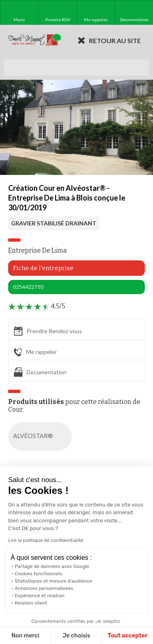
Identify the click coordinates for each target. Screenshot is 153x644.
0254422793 (28, 287)
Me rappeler (35, 352)
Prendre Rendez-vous (48, 331)
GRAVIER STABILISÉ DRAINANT (54, 223)
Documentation (40, 372)
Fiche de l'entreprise (43, 268)
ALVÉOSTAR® (42, 437)
